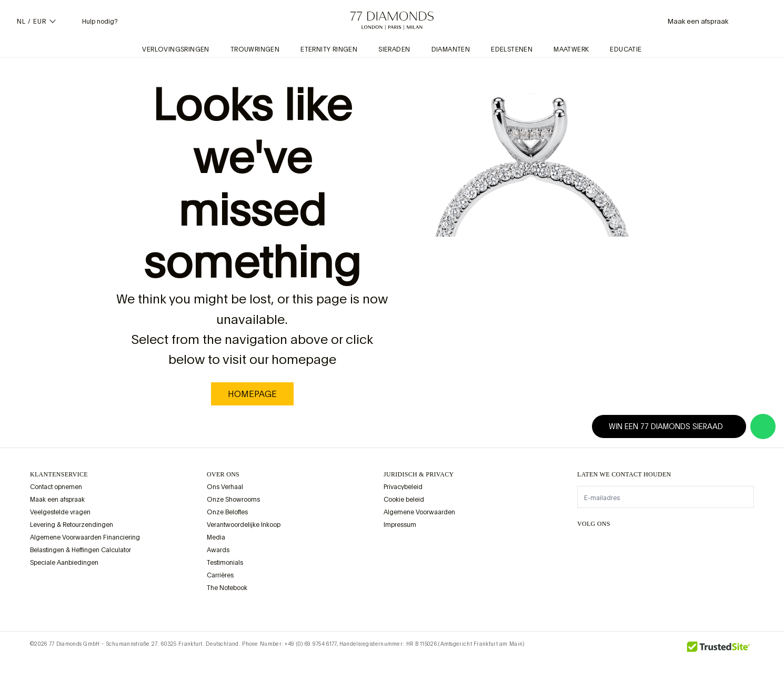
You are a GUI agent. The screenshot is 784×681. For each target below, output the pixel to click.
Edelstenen (512, 49)
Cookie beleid (404, 500)
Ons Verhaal (225, 487)
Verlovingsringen (175, 49)
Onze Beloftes (227, 512)
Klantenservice (59, 474)
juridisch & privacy (419, 474)
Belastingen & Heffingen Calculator (81, 550)
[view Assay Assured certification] (394, 550)
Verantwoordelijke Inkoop (244, 525)
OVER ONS (223, 474)
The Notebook (227, 588)
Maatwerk (571, 49)
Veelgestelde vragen (60, 512)
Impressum (400, 525)
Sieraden (394, 49)
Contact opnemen (56, 487)
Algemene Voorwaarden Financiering (85, 537)
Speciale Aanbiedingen (64, 563)
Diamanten (451, 49)
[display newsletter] (741, 496)
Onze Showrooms (233, 500)
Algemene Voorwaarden (419, 512)
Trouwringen (255, 49)
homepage (252, 394)
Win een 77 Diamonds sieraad (672, 426)
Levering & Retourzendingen (72, 525)
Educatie (626, 49)
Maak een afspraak (57, 500)
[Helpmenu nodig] (91, 21)
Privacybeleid (403, 487)
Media (216, 537)
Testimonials (225, 563)
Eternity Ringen (329, 49)
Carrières (220, 575)
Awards (218, 550)
